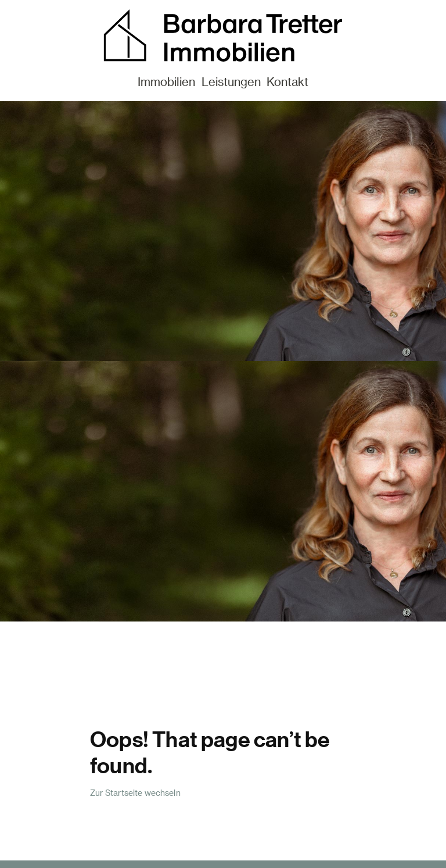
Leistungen (231, 81)
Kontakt (287, 81)
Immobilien (166, 81)
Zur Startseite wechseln (135, 793)
